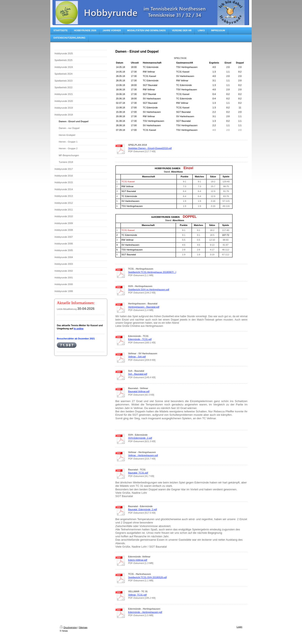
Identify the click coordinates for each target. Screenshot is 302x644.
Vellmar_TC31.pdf (137, 595)
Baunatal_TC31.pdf (138, 473)
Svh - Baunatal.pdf (138, 374)
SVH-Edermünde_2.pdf (140, 438)
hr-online (79, 328)
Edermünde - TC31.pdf (140, 339)
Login (239, 627)
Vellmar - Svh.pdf (137, 357)
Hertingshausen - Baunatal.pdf (144, 307)
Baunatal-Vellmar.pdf (139, 391)
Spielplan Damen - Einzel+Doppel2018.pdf (150, 148)
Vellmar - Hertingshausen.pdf (143, 455)
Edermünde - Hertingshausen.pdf (145, 612)
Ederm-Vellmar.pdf (138, 560)
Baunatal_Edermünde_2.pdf (143, 509)
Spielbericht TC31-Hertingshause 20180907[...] (152, 272)
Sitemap (83, 627)
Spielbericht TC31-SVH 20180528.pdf (147, 577)
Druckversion (68, 627)
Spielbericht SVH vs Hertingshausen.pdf (149, 290)
